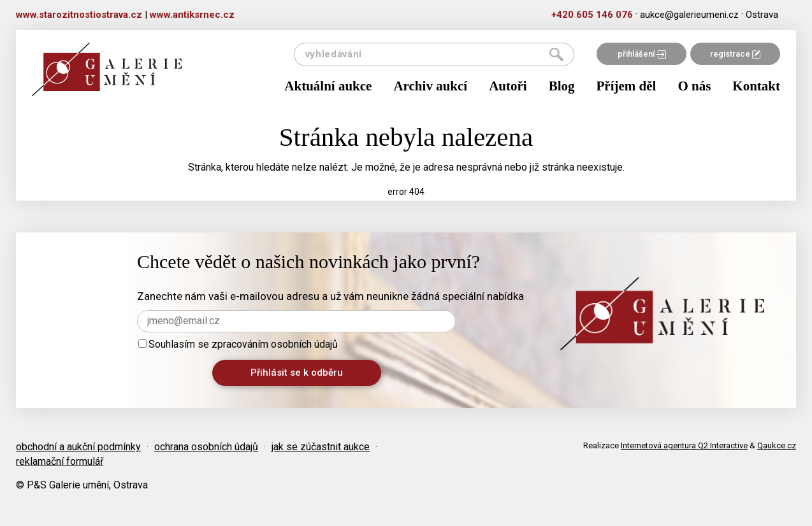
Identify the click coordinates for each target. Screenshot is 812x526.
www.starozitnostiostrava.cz (79, 15)
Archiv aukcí (430, 86)
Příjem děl (627, 86)
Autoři (508, 86)
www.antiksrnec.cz (192, 15)
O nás (694, 86)
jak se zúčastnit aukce (321, 447)
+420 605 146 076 (592, 15)
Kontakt (756, 86)
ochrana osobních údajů (206, 447)
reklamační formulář (60, 461)
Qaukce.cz (777, 445)
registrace (735, 54)
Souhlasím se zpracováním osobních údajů (238, 344)
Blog (562, 86)
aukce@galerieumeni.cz (689, 15)
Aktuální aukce (328, 86)
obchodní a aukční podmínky (78, 447)
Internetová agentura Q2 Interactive (684, 445)
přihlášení (642, 54)
